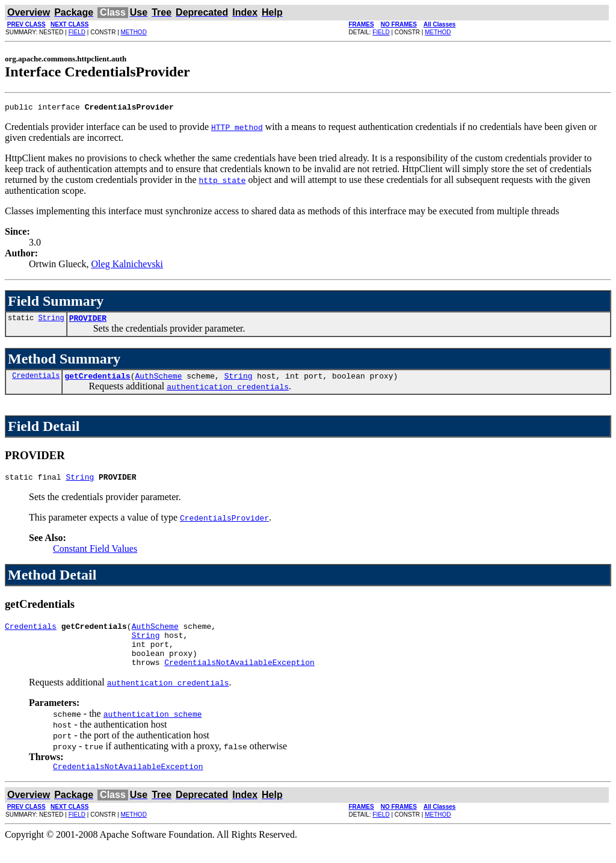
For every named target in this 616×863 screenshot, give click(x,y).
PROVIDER (88, 321)
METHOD (134, 32)
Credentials (36, 381)
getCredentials (97, 381)
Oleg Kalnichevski (128, 266)
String (51, 321)
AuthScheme (158, 381)
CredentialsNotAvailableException (239, 678)
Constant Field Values (95, 556)
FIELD (77, 32)
